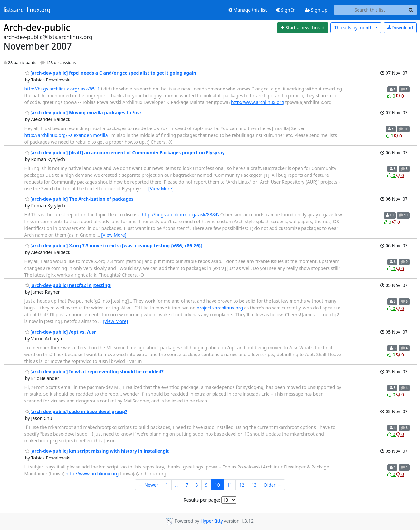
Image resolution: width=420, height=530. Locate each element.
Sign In (286, 10)
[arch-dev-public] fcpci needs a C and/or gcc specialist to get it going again (111, 73)
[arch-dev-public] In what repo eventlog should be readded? (94, 371)
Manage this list (248, 10)
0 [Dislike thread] (400, 96)
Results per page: (202, 500)
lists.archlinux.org (27, 10)
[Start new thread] (303, 28)
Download (400, 28)
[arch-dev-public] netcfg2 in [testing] (68, 285)
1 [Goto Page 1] (167, 485)
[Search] (411, 10)
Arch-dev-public (37, 27)
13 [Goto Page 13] (254, 485)
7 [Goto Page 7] (187, 485)
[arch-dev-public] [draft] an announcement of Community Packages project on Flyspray (125, 152)
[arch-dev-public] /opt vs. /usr (61, 332)
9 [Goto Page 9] (206, 485)
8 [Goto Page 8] (197, 485)
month (354, 28)
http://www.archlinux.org (258, 102)
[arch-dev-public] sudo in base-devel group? (76, 411)
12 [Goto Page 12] (242, 485)
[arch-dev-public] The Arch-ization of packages (79, 199)
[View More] (161, 189)
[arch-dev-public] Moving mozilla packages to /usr (83, 113)
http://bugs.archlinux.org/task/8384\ (180, 215)
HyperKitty (211, 521)
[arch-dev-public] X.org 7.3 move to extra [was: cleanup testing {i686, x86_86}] (114, 246)
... (177, 485)
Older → (272, 485)
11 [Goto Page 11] (230, 485)
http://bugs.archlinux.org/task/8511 (62, 89)
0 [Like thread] (392, 96)
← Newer (149, 485)
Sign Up (316, 10)
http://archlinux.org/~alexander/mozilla (66, 135)
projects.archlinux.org (220, 308)
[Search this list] (370, 10)
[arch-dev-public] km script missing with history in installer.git (97, 451)
